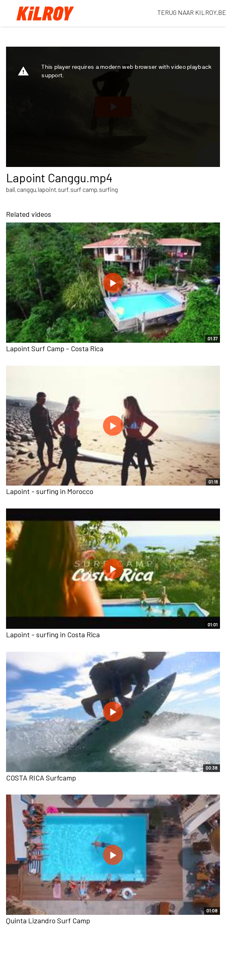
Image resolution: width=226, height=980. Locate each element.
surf (63, 189)
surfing (108, 189)
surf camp (84, 189)
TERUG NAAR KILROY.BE (192, 12)
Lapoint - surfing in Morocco (50, 491)
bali (11, 189)
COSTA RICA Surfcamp (41, 778)
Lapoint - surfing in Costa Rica (53, 634)
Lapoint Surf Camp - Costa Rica (55, 348)
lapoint (47, 189)
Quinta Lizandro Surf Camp (48, 920)
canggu (27, 189)
